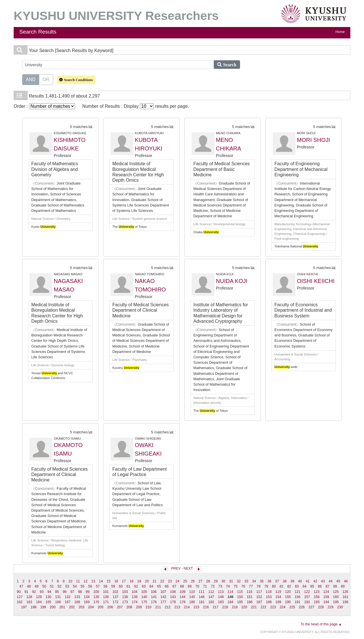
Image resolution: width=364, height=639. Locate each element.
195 (336, 602)
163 (29, 602)
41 (308, 581)
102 (115, 592)
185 (240, 602)
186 (250, 602)
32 (239, 581)
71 (205, 586)
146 (202, 597)
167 (67, 602)
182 (211, 602)
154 (278, 597)
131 (58, 597)
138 (125, 597)
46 (346, 581)
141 (154, 597)
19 (139, 581)
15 (109, 581)
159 (326, 597)
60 (121, 586)
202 (72, 607)
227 (311, 607)
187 (259, 602)
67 (174, 586)
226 (302, 607)
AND (31, 79)
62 (136, 586)
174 (135, 602)
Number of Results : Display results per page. (136, 106)
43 (323, 581)
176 (154, 602)
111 (202, 592)
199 (43, 607)
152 (259, 597)
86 (320, 586)
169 (87, 602)
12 (86, 581)
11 (78, 581)
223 (273, 607)
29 (216, 581)
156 (297, 597)
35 (262, 581)
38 (285, 581)
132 (67, 597)
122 (307, 592)
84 (305, 586)
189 (278, 602)
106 (154, 592)
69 (190, 586)
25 (185, 581)
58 (106, 586)
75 (236, 586)
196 (345, 602)
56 (90, 586)
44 (331, 581)
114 (230, 592)
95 (57, 592)
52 (59, 586)
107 (163, 592)
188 (269, 602)
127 (20, 597)
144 (183, 597)
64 (152, 586)
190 (288, 602)
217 (216, 607)
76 (243, 586)
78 (258, 586)
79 (266, 586)
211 (158, 607)
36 (269, 581)
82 (289, 586)
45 (338, 581)
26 (193, 581)
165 (48, 602)
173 (125, 602)
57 (98, 586)
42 (315, 581)
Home (340, 32)
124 (326, 592)
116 (249, 592)
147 (211, 597)
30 (224, 581)
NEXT (188, 568)
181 (202, 602)
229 (330, 607)
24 (177, 581)
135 (96, 597)
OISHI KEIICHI (316, 281)
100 (96, 592)
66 (167, 586)
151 (250, 597)
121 (297, 592)
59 (113, 586)
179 (183, 602)
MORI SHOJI (314, 140)
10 (70, 581)
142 (163, 597)
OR (46, 79)
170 (96, 602)
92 (34, 592)
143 (173, 597)
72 (213, 586)
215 (196, 607)
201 (62, 607)
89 (343, 586)
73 (220, 586)
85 (312, 586)
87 (328, 586)
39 (292, 581)
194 (326, 602)
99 (88, 592)
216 (206, 607)
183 (221, 602)
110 (192, 592)
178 (173, 602)
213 (177, 607)
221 (254, 607)
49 (37, 586)
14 (101, 581)
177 (163, 602)
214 (187, 607)
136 (106, 597)
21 (155, 581)
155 (288, 597)
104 (135, 592)
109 (182, 592)
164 (39, 602)
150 (240, 597)
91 (26, 592)
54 (75, 586)
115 (240, 592)
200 (53, 607)
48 (29, 586)
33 (247, 581)
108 (173, 592)
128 (29, 597)
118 (269, 592)
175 (144, 602)
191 (297, 602)
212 (167, 607)
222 (263, 607)
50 (44, 586)
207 (120, 607)
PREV (176, 568)
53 (67, 586)
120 (288, 592)
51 (52, 586)
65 (159, 586)
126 (345, 592)
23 (170, 581)
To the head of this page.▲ (321, 624)
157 (307, 597)
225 (292, 607)
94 (49, 592)
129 (39, 597)
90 (19, 592)
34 (254, 581)
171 (106, 602)
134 (87, 597)
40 (300, 581)
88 (335, 586)
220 (244, 607)
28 (208, 581)
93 (42, 592)
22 (162, 581)
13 (93, 581)
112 (211, 592)
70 (197, 586)
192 (307, 602)
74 (228, 586)
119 (278, 592)
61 (129, 586)
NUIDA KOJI (232, 281)
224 (283, 607)
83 (297, 586)
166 (58, 602)
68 (182, 586)
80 (274, 586)
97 (72, 592)
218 (225, 607)
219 (235, 607)
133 (77, 597)
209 (139, 607)
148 (221, 597)
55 (82, 586)
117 (259, 592)
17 (124, 581)
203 (81, 607)
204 (91, 607)
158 (317, 597)
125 (336, 592)
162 (20, 602)
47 (21, 586)
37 (277, 581)
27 (200, 581)
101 (106, 592)
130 (48, 597)
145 (192, 597)
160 (336, 597)
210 (148, 607)
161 (345, 597)
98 (80, 592)
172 (115, 602)
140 (144, 597)
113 (221, 592)
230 (340, 607)
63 (144, 586)
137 (115, 597)
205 (101, 607)
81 (282, 586)
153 (269, 597)
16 (116, 581)
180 (192, 602)
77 (251, 586)
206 (110, 607)
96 (65, 592)
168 (77, 602)
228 (321, 607)
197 (24, 607)
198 (34, 607)
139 (135, 597)
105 (144, 592)
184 (230, 602)
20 (147, 581)
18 (132, 581)
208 (129, 607)
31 (231, 581)
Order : (44, 106)
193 (317, 602)
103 (125, 592)
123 (317, 592)
